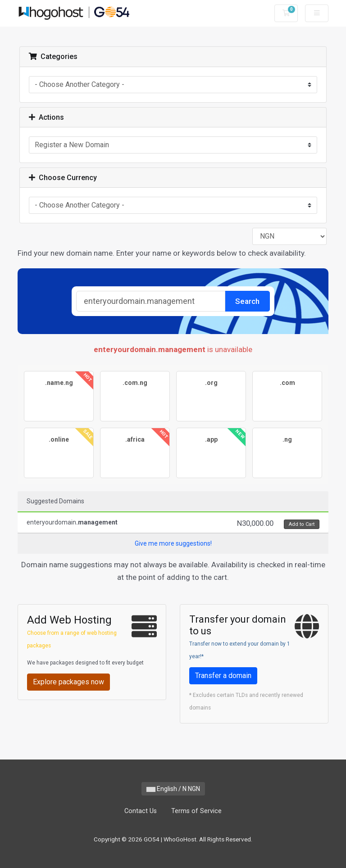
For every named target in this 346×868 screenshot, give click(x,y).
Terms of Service (196, 811)
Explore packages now (68, 682)
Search (247, 301)
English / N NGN (173, 789)
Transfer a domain (223, 676)
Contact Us (141, 811)
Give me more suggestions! (173, 543)
